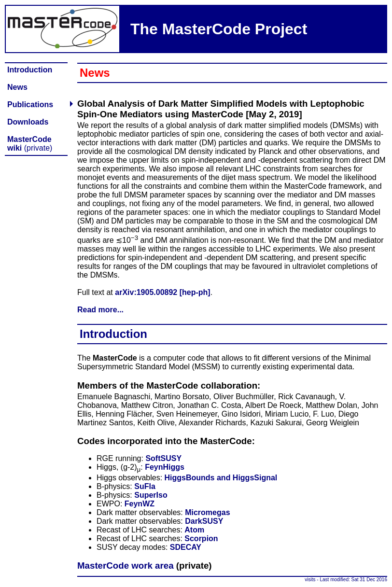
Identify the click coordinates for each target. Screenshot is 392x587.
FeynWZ (140, 504)
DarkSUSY (204, 521)
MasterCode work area (126, 566)
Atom (194, 530)
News (17, 87)
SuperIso (151, 495)
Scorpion (201, 538)
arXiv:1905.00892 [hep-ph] (162, 292)
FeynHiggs (165, 467)
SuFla (145, 486)
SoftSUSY (163, 458)
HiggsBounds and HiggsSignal (221, 478)
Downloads (28, 122)
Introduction (30, 70)
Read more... (100, 310)
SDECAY (186, 547)
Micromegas (207, 512)
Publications (30, 105)
